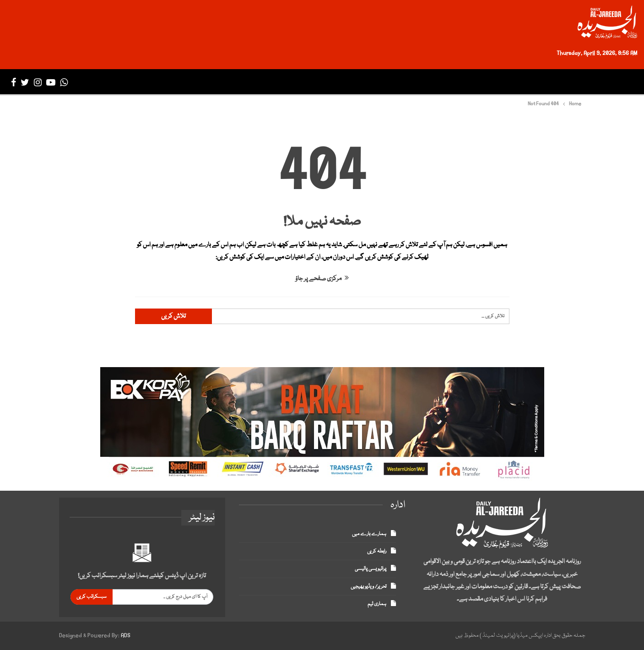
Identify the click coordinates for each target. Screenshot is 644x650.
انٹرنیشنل (490, 82)
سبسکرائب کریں (92, 597)
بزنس (455, 82)
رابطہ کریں (377, 551)
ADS (126, 636)
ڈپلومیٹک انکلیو (325, 82)
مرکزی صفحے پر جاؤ (322, 279)
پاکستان (536, 82)
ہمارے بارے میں (369, 534)
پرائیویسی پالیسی (371, 569)
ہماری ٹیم (377, 604)
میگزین (276, 82)
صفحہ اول (613, 82)
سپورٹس (422, 82)
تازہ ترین (573, 82)
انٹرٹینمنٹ (379, 82)
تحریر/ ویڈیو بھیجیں (368, 587)
